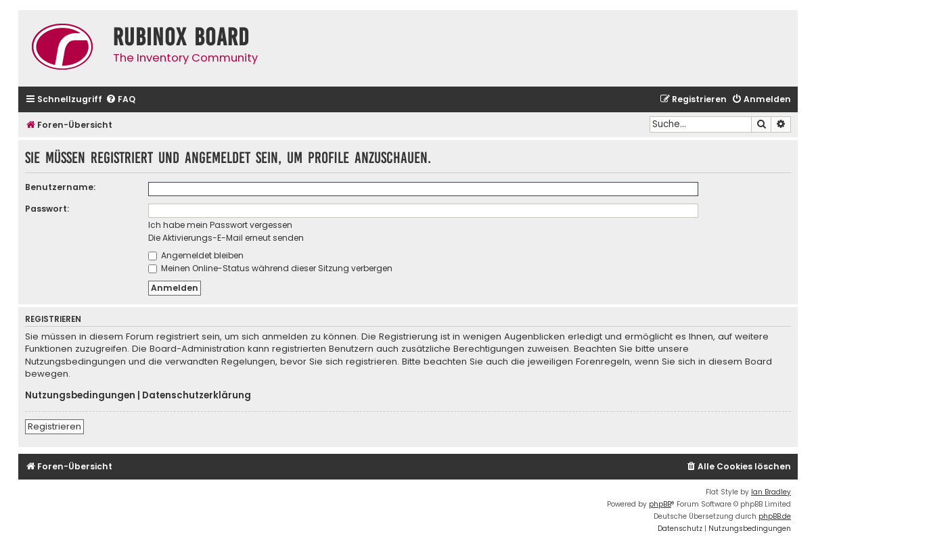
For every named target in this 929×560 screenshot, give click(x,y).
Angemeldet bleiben (196, 255)
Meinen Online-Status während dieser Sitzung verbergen (270, 268)
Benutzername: (60, 187)
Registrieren (54, 426)
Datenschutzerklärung (197, 396)
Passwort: (47, 209)
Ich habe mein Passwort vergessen (220, 225)
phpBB (660, 504)
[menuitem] (120, 100)
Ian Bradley (771, 492)
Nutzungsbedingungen (80, 396)
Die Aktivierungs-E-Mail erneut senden (226, 238)
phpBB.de (775, 516)
